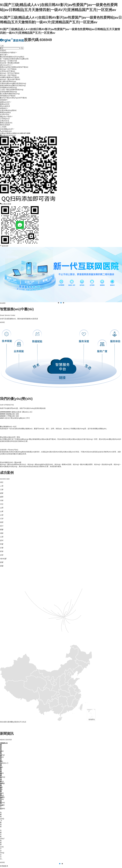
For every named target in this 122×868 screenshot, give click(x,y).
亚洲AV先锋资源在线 (31, 864)
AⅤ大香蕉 (94, 860)
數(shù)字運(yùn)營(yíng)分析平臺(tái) (13, 98)
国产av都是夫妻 (60, 864)
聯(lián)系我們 (5, 125)
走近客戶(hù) (5, 114)
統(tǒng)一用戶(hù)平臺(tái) (10, 73)
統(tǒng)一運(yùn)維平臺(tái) (10, 79)
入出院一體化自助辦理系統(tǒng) (12, 90)
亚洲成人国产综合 (82, 864)
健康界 (2, 763)
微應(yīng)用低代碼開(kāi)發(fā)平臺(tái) (14, 67)
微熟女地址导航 (96, 862)
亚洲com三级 (94, 864)
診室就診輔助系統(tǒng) (8, 92)
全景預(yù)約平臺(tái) (7, 71)
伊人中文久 (103, 860)
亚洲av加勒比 (85, 860)
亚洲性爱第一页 (97, 867)
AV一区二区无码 (46, 862)
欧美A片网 (19, 864)
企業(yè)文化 (5, 121)
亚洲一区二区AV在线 (47, 864)
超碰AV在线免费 (13, 867)
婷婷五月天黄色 (9, 864)
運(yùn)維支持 (5, 106)
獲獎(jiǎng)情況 (5, 112)
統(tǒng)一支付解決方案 (8, 61)
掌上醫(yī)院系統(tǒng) (8, 81)
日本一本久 (71, 867)
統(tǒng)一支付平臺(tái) (8, 69)
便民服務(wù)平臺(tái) (8, 96)
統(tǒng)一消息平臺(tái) (8, 75)
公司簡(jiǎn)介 (5, 119)
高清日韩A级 (85, 862)
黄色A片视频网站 (108, 862)
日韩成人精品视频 (106, 864)
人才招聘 (3, 127)
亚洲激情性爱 (33, 867)
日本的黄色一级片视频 (47, 867)
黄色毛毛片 (71, 864)
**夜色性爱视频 (61, 867)
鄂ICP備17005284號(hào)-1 (43, 819)
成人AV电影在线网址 (23, 862)
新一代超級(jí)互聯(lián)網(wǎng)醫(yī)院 (14, 59)
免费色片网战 (108, 867)
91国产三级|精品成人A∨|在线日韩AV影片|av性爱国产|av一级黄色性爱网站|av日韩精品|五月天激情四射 (36, 860)
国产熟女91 (24, 867)
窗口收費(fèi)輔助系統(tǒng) (10, 94)
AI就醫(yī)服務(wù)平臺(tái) (10, 77)
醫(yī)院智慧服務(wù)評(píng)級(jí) (12, 57)
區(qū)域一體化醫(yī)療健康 (10, 63)
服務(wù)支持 (5, 104)
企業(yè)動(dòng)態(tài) (8, 110)
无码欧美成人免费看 (83, 867)
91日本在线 (36, 862)
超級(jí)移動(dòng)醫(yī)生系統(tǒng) (13, 85)
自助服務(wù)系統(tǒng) (8, 88)
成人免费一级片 (59, 862)
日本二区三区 (10, 862)
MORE (2, 322)
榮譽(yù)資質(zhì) (6, 123)
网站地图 (76, 860)
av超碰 (110, 860)
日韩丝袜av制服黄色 (72, 862)
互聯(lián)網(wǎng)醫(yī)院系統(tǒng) (13, 83)
